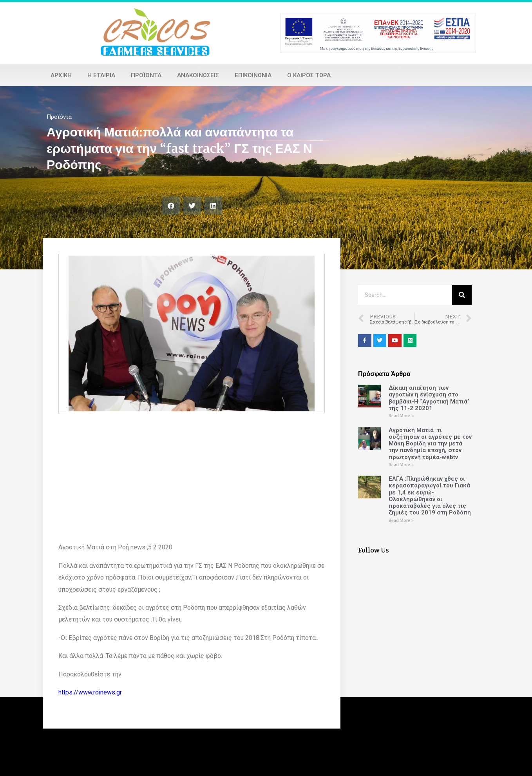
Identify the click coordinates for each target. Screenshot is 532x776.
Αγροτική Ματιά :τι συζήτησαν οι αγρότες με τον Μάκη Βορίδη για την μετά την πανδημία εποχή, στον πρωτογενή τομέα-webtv (430, 444)
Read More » (401, 416)
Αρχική (61, 75)
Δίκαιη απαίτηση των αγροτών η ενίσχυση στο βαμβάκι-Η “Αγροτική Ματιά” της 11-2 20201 (429, 398)
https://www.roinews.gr (90, 692)
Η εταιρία (101, 75)
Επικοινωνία (253, 75)
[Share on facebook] (171, 206)
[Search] (462, 295)
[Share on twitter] (192, 206)
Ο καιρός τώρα (309, 75)
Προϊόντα (146, 75)
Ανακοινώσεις (198, 75)
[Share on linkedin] (213, 206)
